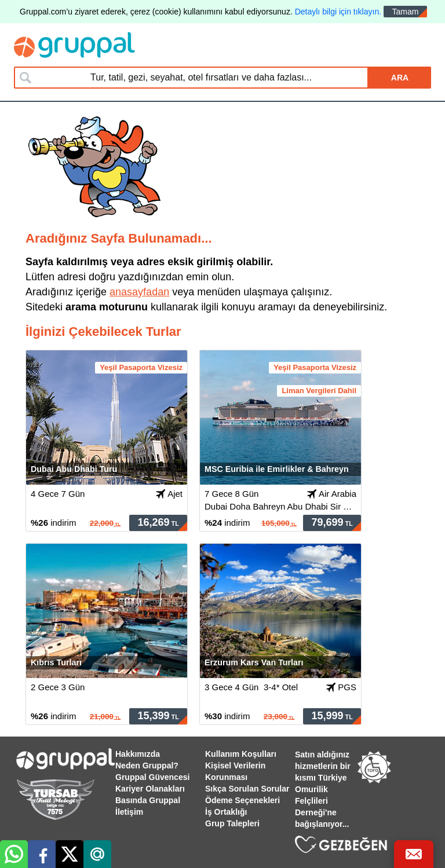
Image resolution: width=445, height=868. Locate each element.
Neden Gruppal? (147, 766)
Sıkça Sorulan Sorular (247, 789)
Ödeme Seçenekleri (242, 800)
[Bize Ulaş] (414, 854)
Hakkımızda (138, 754)
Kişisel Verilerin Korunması (235, 771)
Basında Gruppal (148, 800)
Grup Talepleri (232, 823)
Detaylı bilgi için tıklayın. (338, 12)
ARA (400, 78)
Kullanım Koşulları (241, 754)
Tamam (406, 12)
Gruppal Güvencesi (152, 777)
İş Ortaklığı (226, 812)
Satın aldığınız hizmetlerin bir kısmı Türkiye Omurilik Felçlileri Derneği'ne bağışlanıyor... (323, 789)
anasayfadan (139, 292)
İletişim (129, 812)
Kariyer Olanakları (150, 789)
